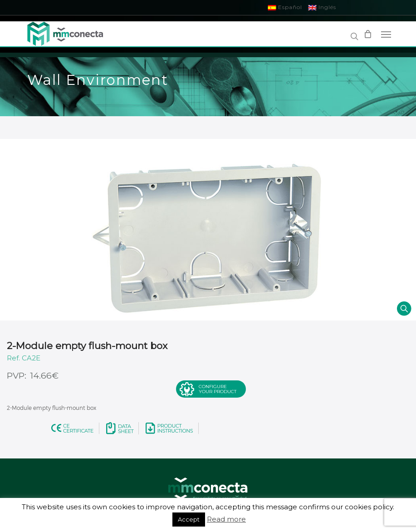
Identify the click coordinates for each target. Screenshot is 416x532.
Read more (226, 519)
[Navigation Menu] (386, 34)
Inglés (322, 7)
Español (285, 7)
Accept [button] (189, 519)
